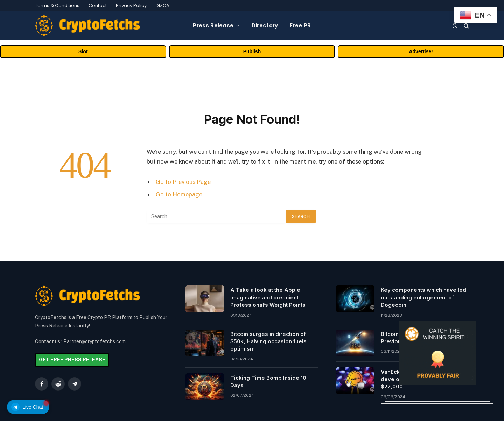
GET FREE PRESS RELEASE (72, 360)
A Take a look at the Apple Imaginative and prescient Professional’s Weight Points (268, 297)
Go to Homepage (179, 194)
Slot (83, 51)
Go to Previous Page (183, 182)
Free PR (300, 25)
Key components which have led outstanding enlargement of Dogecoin (423, 297)
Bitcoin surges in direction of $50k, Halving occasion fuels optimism (268, 341)
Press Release (213, 25)
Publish (252, 51)
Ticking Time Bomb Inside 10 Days (268, 381)
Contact (98, 5)
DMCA (163, 5)
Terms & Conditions (57, 5)
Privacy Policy (131, 5)
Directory (265, 25)
